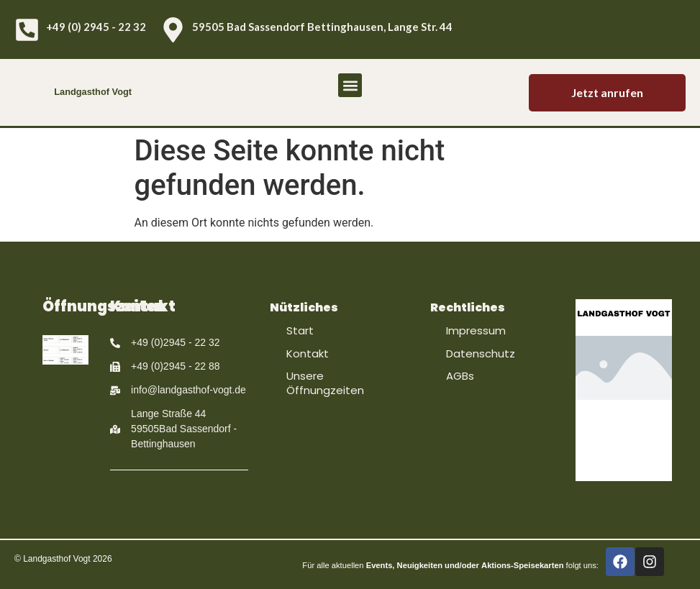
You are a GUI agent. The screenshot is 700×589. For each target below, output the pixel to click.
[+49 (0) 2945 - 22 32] (27, 30)
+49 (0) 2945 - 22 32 (96, 27)
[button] (350, 85)
